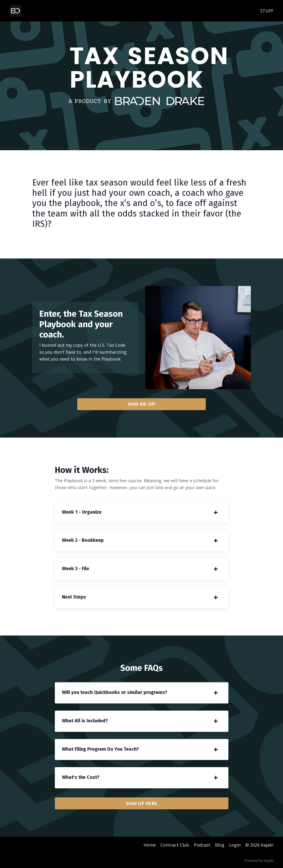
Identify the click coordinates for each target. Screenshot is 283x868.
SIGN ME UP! (142, 404)
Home (150, 845)
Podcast (202, 845)
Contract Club (175, 845)
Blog (220, 845)
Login (235, 845)
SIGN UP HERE (141, 803)
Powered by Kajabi (259, 860)
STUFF (267, 11)
